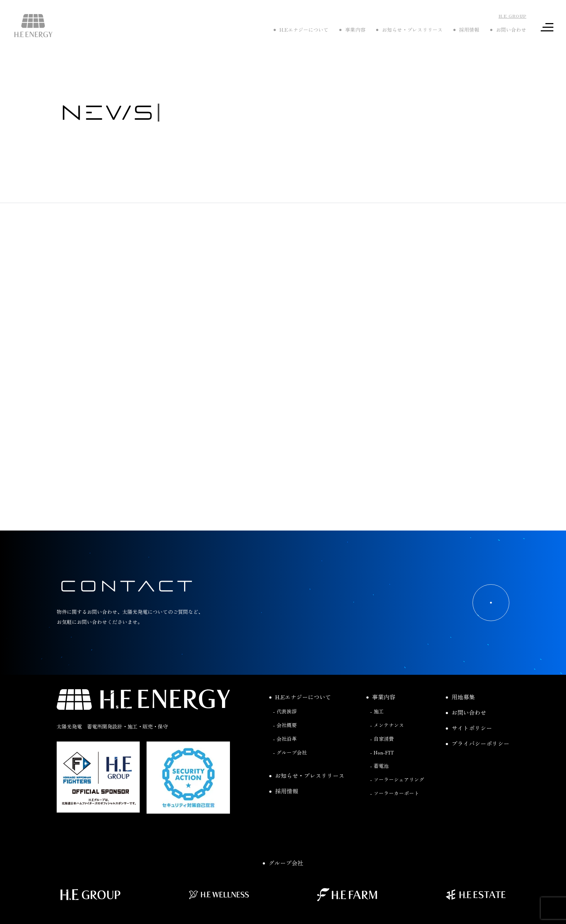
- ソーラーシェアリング (397, 779)
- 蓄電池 (379, 766)
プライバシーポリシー (478, 743)
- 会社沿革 (285, 739)
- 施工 (377, 711)
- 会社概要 (285, 725)
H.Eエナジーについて (300, 697)
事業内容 (381, 697)
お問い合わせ (466, 712)
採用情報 (284, 791)
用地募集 (460, 697)
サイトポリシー (469, 728)
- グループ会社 (290, 752)
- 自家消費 (382, 739)
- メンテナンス (387, 725)
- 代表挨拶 (285, 711)
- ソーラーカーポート (395, 793)
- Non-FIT (382, 752)
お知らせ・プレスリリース (307, 775)
